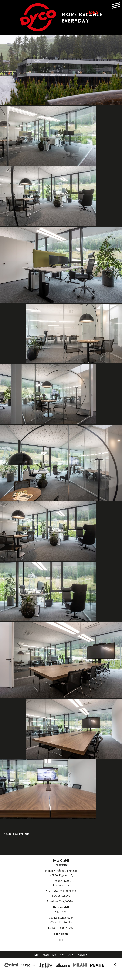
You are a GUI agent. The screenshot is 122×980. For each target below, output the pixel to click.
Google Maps (67, 901)
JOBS (92, 13)
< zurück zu (17, 834)
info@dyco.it (61, 885)
